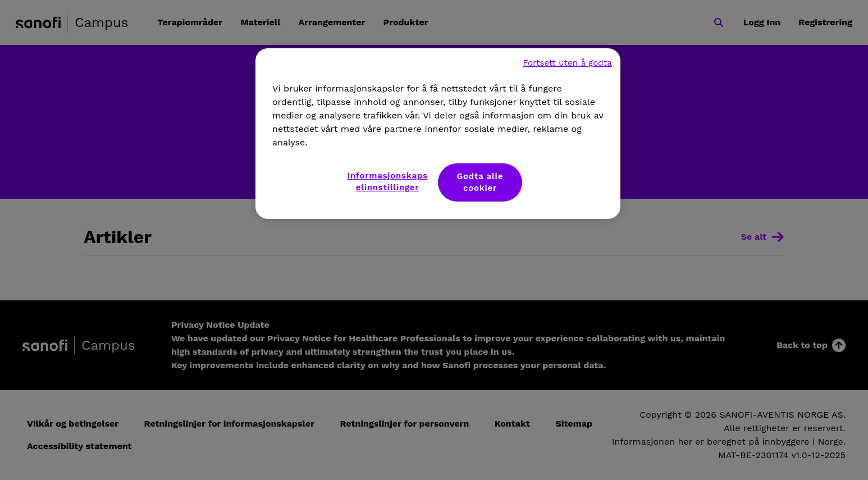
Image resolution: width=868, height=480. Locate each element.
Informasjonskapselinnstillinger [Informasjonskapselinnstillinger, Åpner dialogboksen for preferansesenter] (387, 182)
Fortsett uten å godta (567, 63)
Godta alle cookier (480, 182)
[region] (438, 134)
